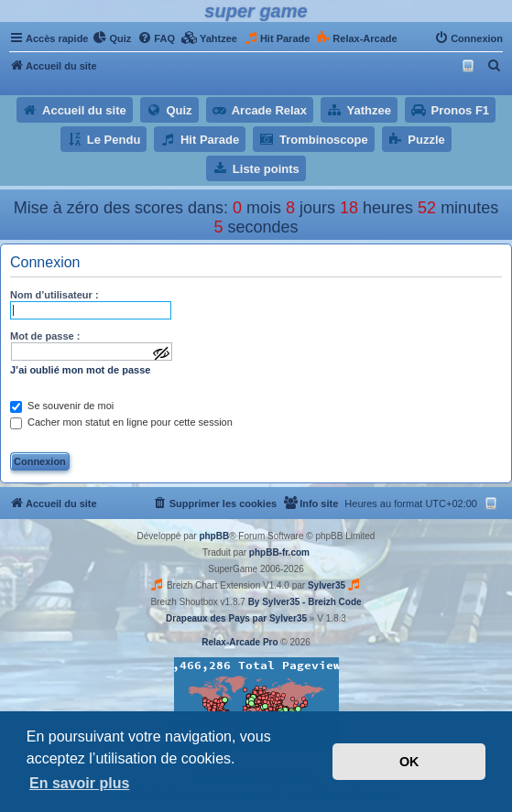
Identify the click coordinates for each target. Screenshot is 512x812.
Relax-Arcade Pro (240, 642)
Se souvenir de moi (62, 406)
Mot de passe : (45, 336)
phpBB (214, 536)
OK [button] (409, 762)
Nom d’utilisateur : (54, 295)
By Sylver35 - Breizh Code (305, 602)
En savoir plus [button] (79, 783)
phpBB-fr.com (279, 552)
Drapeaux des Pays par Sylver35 (236, 618)
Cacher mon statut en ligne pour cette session (121, 422)
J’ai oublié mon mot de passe (80, 370)
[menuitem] (112, 38)
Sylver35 (327, 585)
